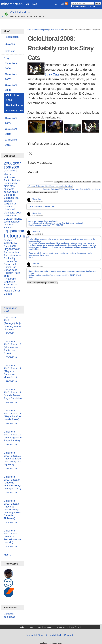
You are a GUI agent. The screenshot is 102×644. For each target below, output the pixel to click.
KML (6, 246)
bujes (15, 192)
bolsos (7, 192)
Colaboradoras (13, 219)
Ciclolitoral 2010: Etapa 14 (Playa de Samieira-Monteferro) (13, 374)
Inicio (29, 30)
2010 (7, 171)
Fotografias (59, 182)
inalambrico (10, 243)
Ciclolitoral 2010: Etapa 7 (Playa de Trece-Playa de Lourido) (13, 539)
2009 (15, 167)
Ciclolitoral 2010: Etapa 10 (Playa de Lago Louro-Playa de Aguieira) (13, 461)
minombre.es (12, 4)
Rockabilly (87, 182)
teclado (8, 291)
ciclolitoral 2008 (76, 182)
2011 (14, 171)
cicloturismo (10, 216)
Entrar (54, 4)
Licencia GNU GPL (45, 627)
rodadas (8, 261)
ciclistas (8, 207)
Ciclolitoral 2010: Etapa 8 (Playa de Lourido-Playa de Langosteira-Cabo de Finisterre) (13, 512)
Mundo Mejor (62, 627)
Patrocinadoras (13, 255)
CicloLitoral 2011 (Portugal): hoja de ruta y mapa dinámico (13, 326)
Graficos (8, 240)
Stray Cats (52, 74)
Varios (17, 291)
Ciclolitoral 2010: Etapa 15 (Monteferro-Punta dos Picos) (13, 350)
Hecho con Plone (26, 627)
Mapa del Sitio (35, 635)
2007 (17, 163)
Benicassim (10, 183)
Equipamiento (14, 231)
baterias (17, 180)
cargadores (10, 204)
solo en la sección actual (84, 6)
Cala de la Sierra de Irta (11, 196)
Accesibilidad (53, 635)
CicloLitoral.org (21, 12)
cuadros (15, 222)
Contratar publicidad (9, 615)
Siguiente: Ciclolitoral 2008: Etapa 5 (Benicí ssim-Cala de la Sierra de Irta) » (71, 189)
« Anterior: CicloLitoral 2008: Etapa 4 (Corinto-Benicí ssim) (50, 186)
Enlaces (8, 227)
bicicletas (9, 186)
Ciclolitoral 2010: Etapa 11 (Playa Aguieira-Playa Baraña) (13, 438)
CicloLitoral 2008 (56, 30)
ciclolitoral (9, 209)
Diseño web (76, 627)
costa (7, 222)
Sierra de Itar (11, 285)
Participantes (11, 252)
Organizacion (12, 249)
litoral (13, 246)
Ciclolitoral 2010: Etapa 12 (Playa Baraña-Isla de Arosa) (13, 417)
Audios (8, 180)
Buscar (71, 2)
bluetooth (9, 189)
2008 (66, 182)
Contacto (69, 635)
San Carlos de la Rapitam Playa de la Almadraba (12, 273)
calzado (8, 201)
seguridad (9, 282)
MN (27, 4)
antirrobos (9, 177)
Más (35, 4)
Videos (8, 294)
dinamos (9, 225)
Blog (47, 30)
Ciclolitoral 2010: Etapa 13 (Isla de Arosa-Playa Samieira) (13, 396)
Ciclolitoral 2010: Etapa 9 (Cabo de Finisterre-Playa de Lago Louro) (13, 485)
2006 (8, 163)
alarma (8, 174)
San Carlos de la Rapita (11, 264)
